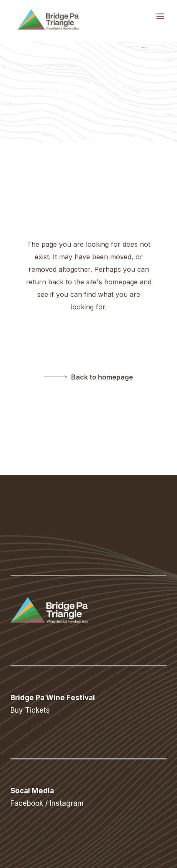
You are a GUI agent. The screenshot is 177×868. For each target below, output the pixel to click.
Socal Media (32, 791)
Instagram (67, 803)
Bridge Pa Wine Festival (53, 698)
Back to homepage (102, 377)
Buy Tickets (30, 710)
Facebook (27, 803)
